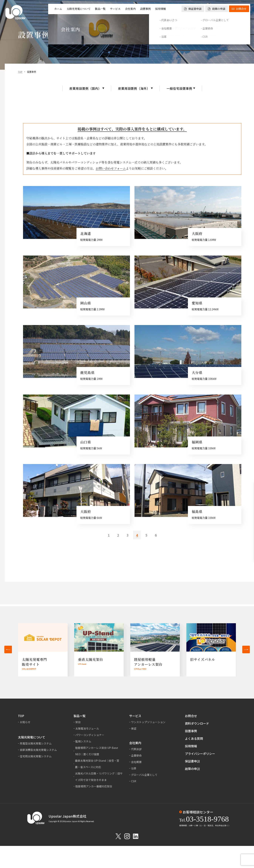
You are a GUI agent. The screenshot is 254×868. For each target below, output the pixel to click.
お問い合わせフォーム (111, 169)
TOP (20, 72)
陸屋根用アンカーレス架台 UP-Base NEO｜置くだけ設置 (97, 751)
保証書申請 (193, 9)
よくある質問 (194, 738)
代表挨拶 (136, 749)
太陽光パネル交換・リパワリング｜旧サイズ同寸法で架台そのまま (99, 777)
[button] (8, 649)
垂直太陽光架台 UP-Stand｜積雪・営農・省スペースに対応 (97, 764)
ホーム (58, 9)
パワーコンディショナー (90, 735)
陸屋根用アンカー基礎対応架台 (94, 786)
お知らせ (25, 722)
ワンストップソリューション (148, 722)
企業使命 (136, 755)
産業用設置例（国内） (85, 89)
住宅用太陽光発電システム (36, 756)
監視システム (83, 741)
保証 (134, 728)
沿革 (134, 768)
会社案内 (130, 9)
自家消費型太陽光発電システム (38, 750)
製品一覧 (100, 9)
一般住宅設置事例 (179, 89)
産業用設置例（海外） (134, 89)
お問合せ (239, 9)
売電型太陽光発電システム (36, 743)
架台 (78, 722)
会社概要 (136, 762)
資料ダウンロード (197, 723)
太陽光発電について (79, 9)
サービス (115, 9)
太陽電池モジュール (87, 728)
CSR (134, 781)
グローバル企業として (144, 775)
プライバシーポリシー (200, 754)
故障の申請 (217, 9)
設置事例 (145, 9)
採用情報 (161, 9)
